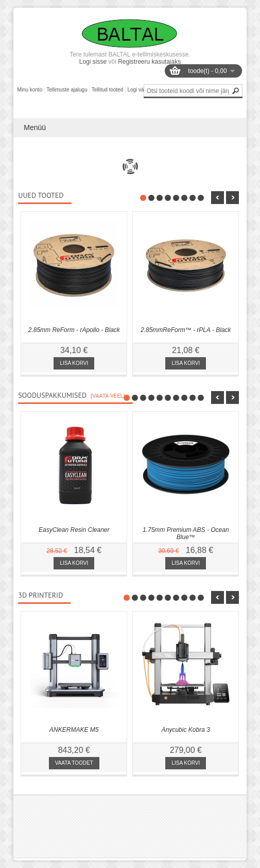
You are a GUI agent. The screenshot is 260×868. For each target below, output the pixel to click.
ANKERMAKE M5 (74, 730)
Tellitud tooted (108, 90)
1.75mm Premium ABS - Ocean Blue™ (186, 533)
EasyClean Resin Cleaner (74, 530)
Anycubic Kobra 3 (186, 730)
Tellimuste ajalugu (67, 90)
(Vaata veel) (108, 395)
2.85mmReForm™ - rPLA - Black (186, 330)
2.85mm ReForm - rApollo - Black (74, 330)
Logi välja (138, 90)
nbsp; (218, 198)
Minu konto (30, 90)
